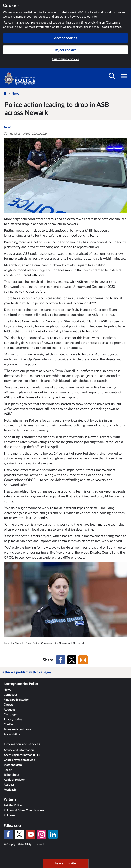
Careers (8, 705)
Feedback (10, 790)
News (15, 94)
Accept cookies (66, 38)
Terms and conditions (17, 729)
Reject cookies (66, 50)
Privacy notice (13, 720)
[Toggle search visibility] (112, 76)
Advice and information (19, 750)
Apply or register (14, 780)
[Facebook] (8, 834)
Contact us (11, 695)
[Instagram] (42, 834)
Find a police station (17, 700)
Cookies (9, 725)
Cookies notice (112, 27)
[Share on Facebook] (61, 660)
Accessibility (12, 734)
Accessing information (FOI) (22, 755)
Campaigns (11, 715)
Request (9, 785)
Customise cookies (66, 59)
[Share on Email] (83, 660)
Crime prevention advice (19, 760)
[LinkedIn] (53, 834)
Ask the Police (13, 805)
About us (10, 710)
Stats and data (13, 765)
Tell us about (11, 775)
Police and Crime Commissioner (24, 810)
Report (8, 770)
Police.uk (10, 815)
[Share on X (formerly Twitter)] (72, 660)
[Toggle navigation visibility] (124, 76)
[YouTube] (31, 834)
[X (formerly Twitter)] (19, 834)
